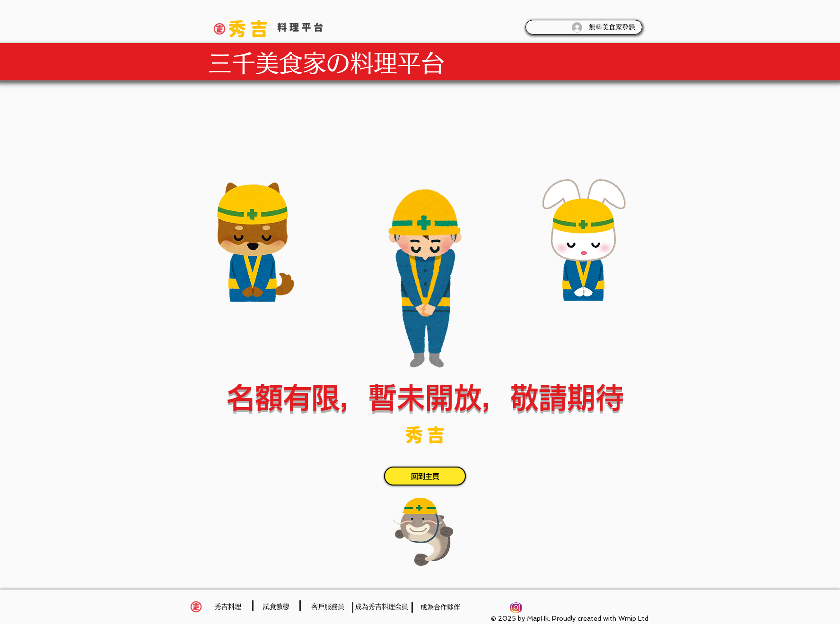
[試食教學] (276, 607)
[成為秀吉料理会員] (382, 607)
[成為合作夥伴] (440, 607)
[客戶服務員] (328, 607)
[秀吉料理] (228, 607)
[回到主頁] (425, 476)
